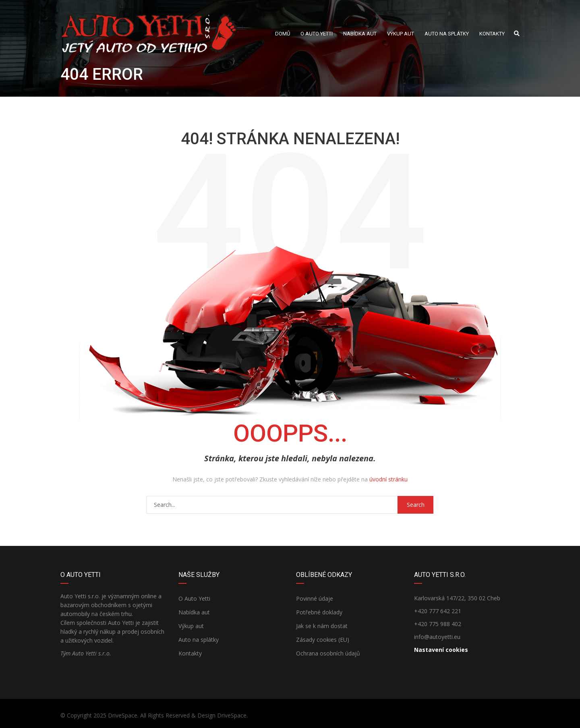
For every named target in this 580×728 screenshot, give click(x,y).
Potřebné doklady (319, 612)
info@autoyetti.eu (437, 637)
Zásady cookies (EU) (323, 640)
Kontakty (190, 653)
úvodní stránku (388, 479)
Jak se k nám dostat (322, 626)
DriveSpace (123, 715)
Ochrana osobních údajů (328, 653)
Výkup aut (191, 626)
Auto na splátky (199, 640)
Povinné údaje (315, 598)
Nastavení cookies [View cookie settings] (441, 650)
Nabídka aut (194, 612)
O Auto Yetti (194, 598)
